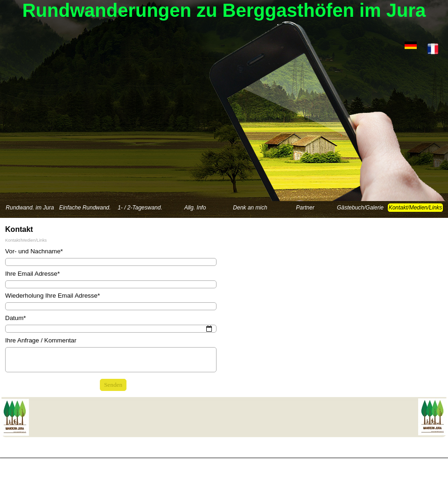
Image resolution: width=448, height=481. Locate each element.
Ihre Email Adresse (32, 274)
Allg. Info (195, 208)
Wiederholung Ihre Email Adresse (52, 296)
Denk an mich (250, 208)
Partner (305, 208)
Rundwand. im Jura (30, 208)
